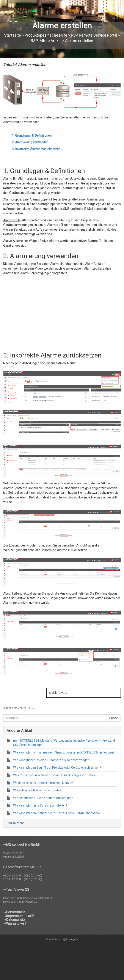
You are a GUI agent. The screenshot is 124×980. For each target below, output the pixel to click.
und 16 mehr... (16, 823)
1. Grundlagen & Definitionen (32, 136)
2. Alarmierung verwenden (30, 142)
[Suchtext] (55, 718)
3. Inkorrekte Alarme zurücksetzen (36, 149)
